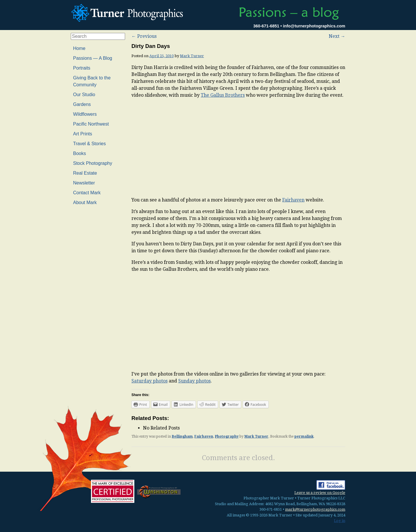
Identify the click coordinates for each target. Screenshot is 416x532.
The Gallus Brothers (223, 95)
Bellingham (182, 436)
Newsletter (84, 183)
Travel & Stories (89, 144)
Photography (227, 436)
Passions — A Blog (93, 58)
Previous (144, 36)
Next (337, 36)
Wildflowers (85, 114)
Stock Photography (93, 163)
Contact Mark (87, 193)
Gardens (82, 104)
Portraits (82, 68)
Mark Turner (192, 56)
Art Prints (83, 134)
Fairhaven (293, 200)
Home (79, 48)
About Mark (85, 202)
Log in (340, 521)
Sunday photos (194, 381)
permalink (304, 436)
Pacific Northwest (91, 124)
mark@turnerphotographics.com (315, 509)
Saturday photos (149, 381)
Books (79, 153)
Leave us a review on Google (320, 493)
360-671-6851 (266, 26)
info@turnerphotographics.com (314, 26)
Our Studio (84, 95)
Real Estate (85, 173)
